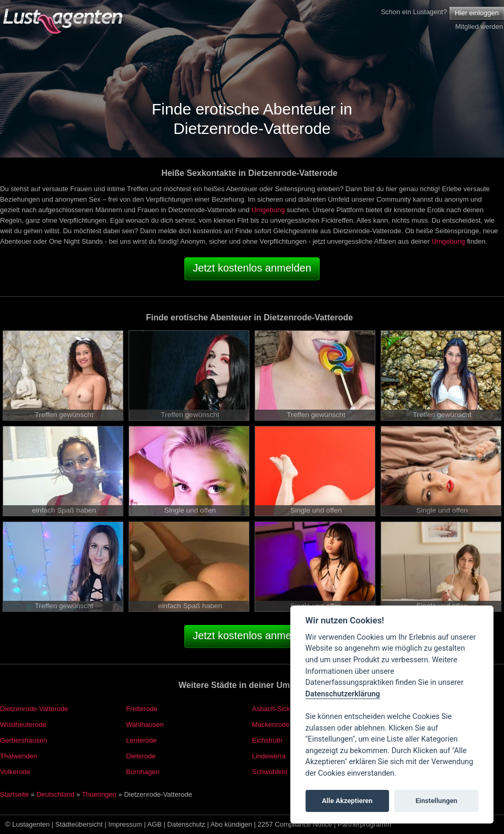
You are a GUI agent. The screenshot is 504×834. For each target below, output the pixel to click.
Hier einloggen (477, 13)
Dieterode (141, 756)
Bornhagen (143, 772)
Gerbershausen (24, 740)
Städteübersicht (79, 824)
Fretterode (142, 709)
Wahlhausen (145, 724)
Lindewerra (269, 756)
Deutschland (55, 794)
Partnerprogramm (364, 824)
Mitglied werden (479, 27)
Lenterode (141, 740)
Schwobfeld (270, 772)
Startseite (14, 794)
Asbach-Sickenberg (282, 709)
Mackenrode (271, 724)
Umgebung (268, 210)
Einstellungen (436, 801)
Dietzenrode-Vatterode (34, 709)
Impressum (125, 824)
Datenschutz (186, 824)
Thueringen (99, 794)
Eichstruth (267, 740)
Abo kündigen (232, 824)
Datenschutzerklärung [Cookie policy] (343, 694)
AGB (155, 824)
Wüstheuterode (23, 724)
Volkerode (15, 772)
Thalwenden (19, 756)
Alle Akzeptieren (347, 801)
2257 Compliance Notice (295, 824)
